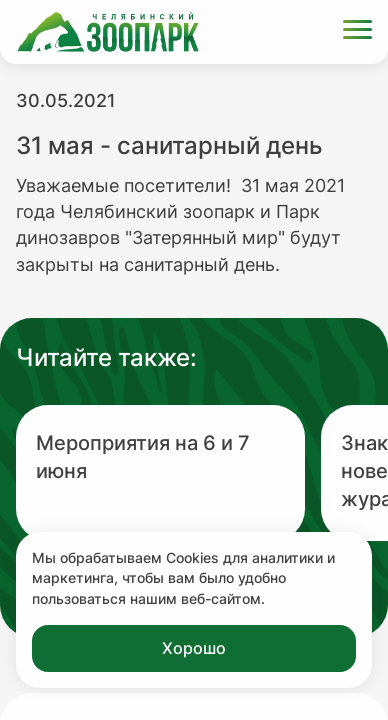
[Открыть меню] (357, 32)
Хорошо (194, 648)
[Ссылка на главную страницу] (108, 32)
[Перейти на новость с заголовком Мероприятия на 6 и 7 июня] (160, 473)
